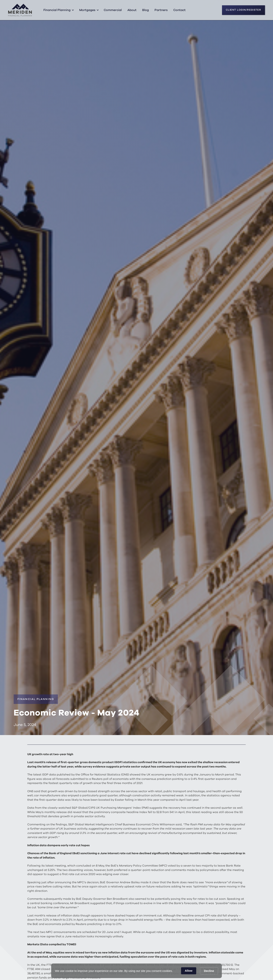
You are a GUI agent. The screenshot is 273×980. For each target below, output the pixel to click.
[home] (20, 10)
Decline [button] (209, 971)
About (132, 10)
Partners (161, 10)
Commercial (113, 10)
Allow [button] (189, 971)
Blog (146, 10)
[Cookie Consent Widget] (136, 971)
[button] (58, 10)
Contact (179, 10)
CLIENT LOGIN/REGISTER (243, 10)
